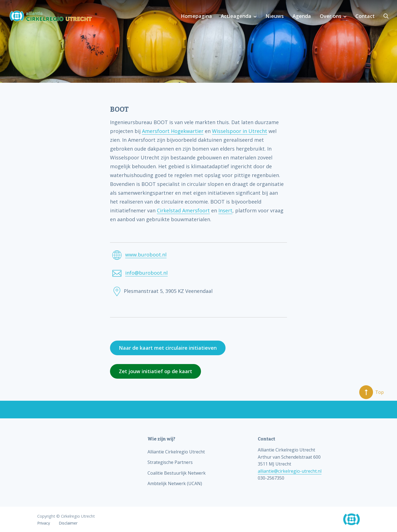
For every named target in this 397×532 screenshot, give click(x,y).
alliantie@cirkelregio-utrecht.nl (290, 471)
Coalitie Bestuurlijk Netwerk (177, 473)
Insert (225, 210)
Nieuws (275, 16)
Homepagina (196, 16)
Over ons (331, 16)
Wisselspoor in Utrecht (240, 131)
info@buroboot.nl (146, 273)
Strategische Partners (170, 462)
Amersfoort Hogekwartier (173, 131)
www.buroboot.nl (146, 255)
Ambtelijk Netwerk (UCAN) (175, 483)
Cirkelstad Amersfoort (183, 210)
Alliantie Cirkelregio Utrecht (176, 452)
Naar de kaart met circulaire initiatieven (168, 348)
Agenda (302, 16)
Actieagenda (236, 16)
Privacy (44, 523)
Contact (365, 16)
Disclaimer (68, 523)
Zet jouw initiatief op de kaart (155, 371)
